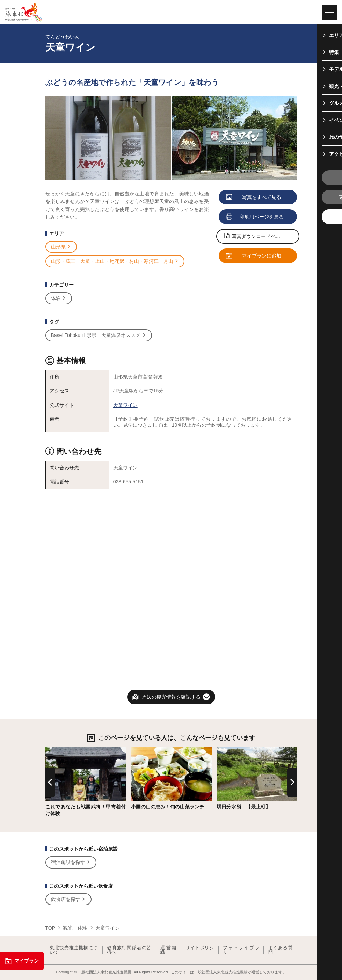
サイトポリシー (200, 950)
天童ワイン (125, 405)
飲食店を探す (69, 899)
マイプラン (22, 961)
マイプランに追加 (254, 256)
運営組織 (168, 950)
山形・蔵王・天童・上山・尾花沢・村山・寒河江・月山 (115, 261)
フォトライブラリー (241, 950)
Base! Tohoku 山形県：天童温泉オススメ (99, 335)
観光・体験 (75, 928)
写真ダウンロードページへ (257, 237)
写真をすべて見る (254, 197)
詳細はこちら (60, 750)
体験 (59, 298)
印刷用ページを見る (255, 217)
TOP (50, 928)
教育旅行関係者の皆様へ (129, 950)
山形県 (61, 247)
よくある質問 (280, 950)
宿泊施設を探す (71, 862)
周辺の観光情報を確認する (171, 697)
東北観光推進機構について (74, 950)
